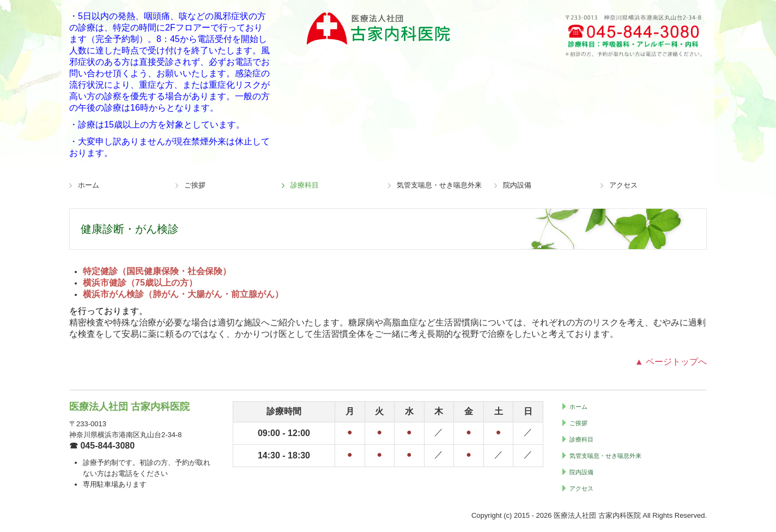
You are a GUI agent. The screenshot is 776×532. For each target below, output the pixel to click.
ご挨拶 (195, 185)
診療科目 (305, 185)
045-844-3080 (107, 446)
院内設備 (517, 185)
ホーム (89, 185)
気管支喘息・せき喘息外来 (439, 185)
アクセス (623, 185)
